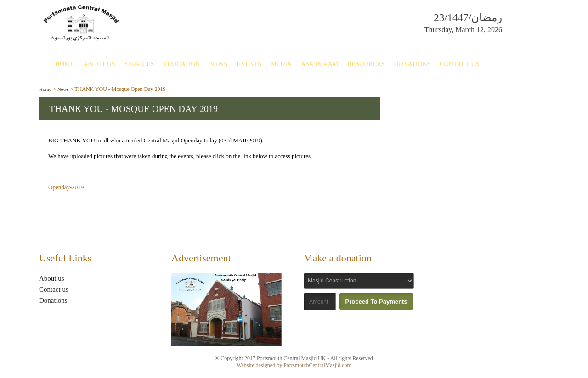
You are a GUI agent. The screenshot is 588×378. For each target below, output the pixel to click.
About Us (99, 64)
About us (52, 278)
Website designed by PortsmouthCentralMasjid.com (294, 365)
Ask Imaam (319, 64)
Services (139, 64)
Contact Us (459, 64)
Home (65, 64)
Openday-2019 (66, 187)
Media (281, 64)
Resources (366, 64)
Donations (412, 64)
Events (249, 64)
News (219, 64)
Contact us (54, 289)
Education (182, 64)
